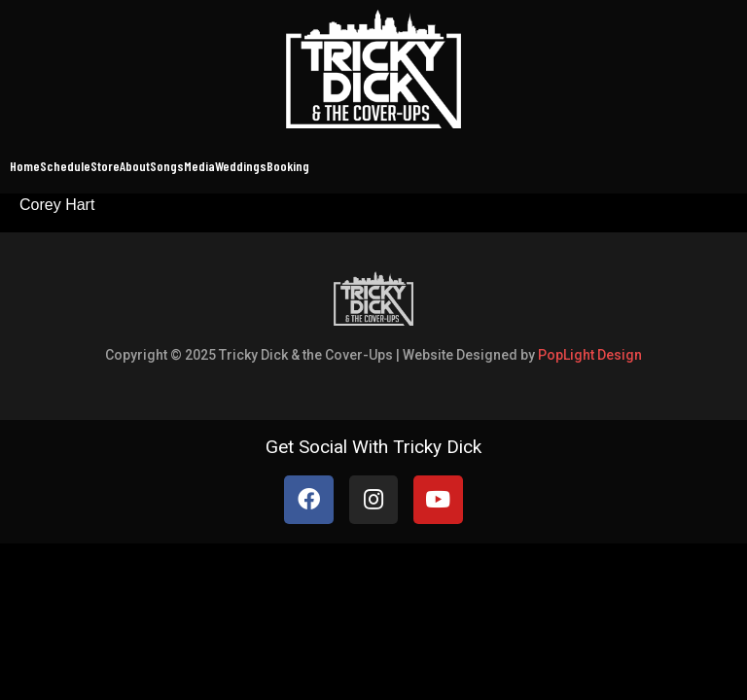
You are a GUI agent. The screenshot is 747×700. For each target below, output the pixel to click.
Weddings (241, 166)
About (135, 166)
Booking (288, 166)
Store (105, 166)
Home (25, 166)
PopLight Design (590, 355)
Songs (167, 166)
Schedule (65, 166)
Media (199, 166)
